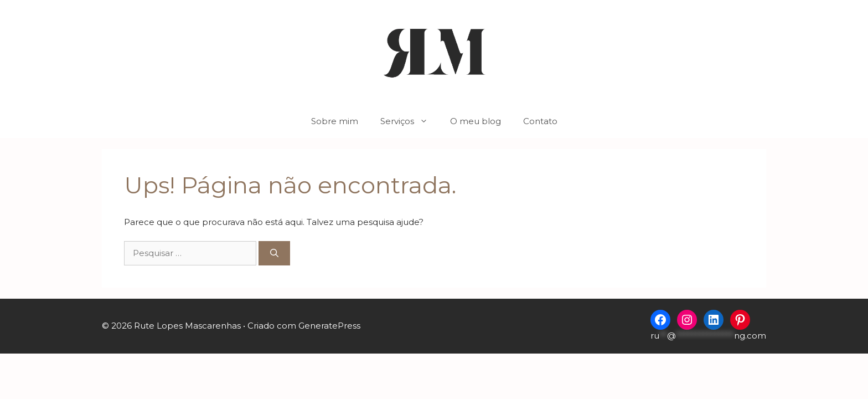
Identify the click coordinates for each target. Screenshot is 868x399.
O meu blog (476, 121)
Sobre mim (335, 121)
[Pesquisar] (274, 254)
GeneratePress (329, 326)
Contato (540, 121)
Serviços (410, 121)
